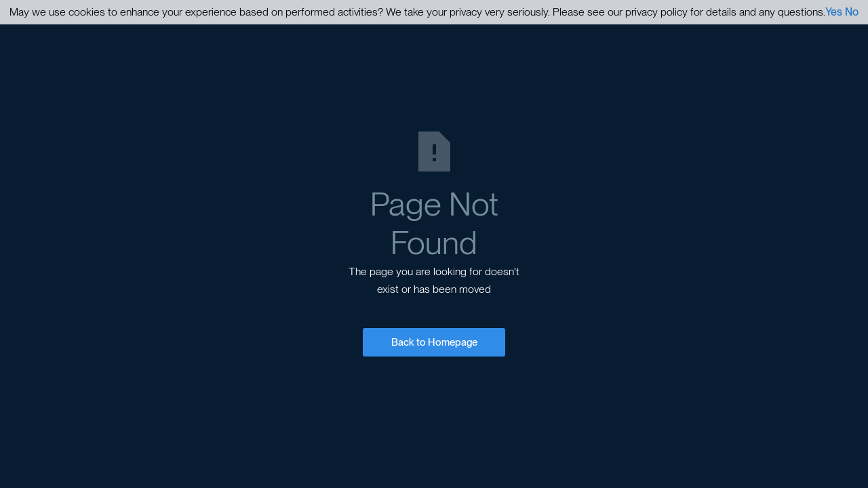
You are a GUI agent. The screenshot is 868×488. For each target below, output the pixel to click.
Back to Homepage (434, 342)
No (852, 12)
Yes (834, 12)
